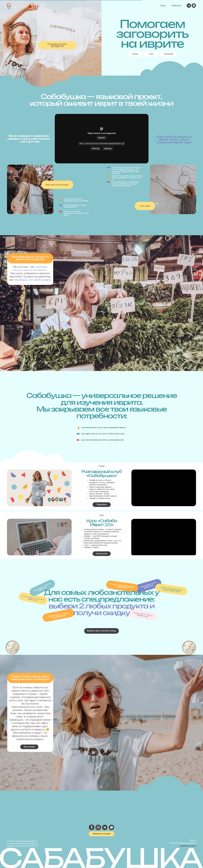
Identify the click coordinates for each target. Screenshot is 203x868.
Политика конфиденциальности (183, 843)
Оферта (193, 840)
